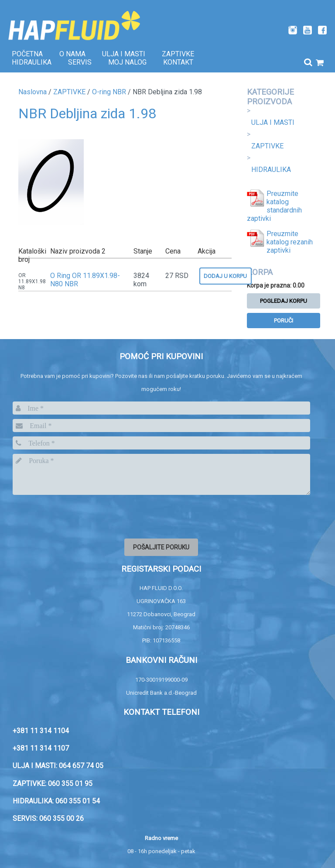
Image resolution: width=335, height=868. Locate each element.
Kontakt (178, 62)
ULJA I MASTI (273, 122)
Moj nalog (127, 62)
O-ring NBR (109, 92)
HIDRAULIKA (271, 170)
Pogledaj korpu (284, 301)
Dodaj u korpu (225, 276)
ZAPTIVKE (267, 146)
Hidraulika (32, 62)
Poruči (284, 321)
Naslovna (32, 92)
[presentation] (79, 516)
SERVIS (80, 62)
